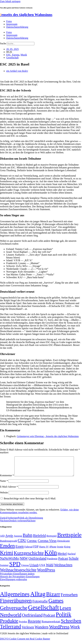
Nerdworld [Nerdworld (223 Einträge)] (11, 619)
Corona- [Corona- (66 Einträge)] (32, 544)
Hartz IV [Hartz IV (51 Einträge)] (44, 550)
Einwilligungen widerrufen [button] (14, 583)
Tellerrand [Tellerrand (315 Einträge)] (10, 630)
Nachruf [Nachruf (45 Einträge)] (71, 558)
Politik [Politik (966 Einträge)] (63, 618)
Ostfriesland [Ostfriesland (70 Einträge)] (32, 619)
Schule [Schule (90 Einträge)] (74, 562)
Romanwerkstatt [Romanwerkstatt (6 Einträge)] (51, 625)
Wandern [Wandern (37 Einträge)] (42, 631)
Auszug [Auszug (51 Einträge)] (18, 540)
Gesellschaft (12, 58)
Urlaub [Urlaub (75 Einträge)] (34, 569)
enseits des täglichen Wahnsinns (26, 15)
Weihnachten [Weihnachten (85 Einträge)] (63, 569)
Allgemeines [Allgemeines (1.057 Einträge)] (15, 598)
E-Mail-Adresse (9, 490)
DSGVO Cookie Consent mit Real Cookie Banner (25, 643)
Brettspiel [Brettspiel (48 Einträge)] (52, 540)
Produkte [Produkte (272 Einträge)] (9, 625)
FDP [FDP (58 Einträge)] (36, 550)
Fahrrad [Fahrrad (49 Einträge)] (29, 550)
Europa (16, 55)
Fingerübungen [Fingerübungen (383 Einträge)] (16, 604)
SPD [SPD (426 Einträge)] (15, 568)
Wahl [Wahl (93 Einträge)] (50, 569)
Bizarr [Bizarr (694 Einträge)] (53, 598)
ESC (9, 55)
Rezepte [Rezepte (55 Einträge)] (34, 625)
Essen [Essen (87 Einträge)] (20, 550)
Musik (24, 55)
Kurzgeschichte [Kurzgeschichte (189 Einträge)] (29, 557)
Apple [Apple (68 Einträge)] (9, 539)
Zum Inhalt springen (10, 1)
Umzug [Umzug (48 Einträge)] (25, 569)
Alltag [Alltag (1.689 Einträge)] (38, 598)
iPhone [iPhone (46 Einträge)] (53, 551)
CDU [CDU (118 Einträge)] (22, 544)
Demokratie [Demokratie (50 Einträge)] (63, 545)
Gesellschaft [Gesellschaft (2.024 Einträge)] (43, 611)
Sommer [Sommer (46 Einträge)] (4, 569)
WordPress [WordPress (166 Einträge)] (59, 630)
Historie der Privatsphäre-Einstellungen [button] (20, 580)
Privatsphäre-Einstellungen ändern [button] (17, 577)
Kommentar (7, 479)
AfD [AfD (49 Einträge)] (2, 540)
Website (4, 496)
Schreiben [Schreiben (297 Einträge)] (71, 625)
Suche (3, 43)
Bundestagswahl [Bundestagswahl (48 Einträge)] (9, 545)
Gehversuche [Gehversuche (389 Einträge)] (14, 612)
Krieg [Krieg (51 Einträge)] (67, 550)
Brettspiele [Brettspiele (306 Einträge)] (70, 539)
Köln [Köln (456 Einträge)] (51, 556)
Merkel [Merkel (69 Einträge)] (62, 557)
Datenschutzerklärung (17, 27)
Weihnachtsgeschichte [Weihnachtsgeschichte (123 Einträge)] (18, 574)
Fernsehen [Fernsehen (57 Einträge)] (69, 599)
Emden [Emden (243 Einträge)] (7, 550)
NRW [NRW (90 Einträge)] (24, 562)
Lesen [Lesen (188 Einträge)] (65, 612)
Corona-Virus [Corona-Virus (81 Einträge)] (47, 544)
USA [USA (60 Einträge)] (42, 569)
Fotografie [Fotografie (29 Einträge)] (40, 605)
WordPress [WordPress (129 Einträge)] (46, 574)
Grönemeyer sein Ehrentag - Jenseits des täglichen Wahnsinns (48, 436)
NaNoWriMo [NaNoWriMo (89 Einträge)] (9, 562)
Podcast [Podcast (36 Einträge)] (49, 619)
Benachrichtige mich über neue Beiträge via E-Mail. (30, 502)
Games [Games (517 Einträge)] (56, 604)
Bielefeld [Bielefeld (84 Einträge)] (39, 539)
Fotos (9, 21)
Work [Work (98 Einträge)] (75, 631)
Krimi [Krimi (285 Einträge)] (7, 557)
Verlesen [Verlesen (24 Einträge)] (28, 631)
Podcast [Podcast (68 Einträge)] (63, 562)
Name (4, 485)
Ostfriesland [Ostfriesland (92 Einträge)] (37, 562)
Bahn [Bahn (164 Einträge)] (27, 539)
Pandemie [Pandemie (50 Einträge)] (52, 562)
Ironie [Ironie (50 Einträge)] (60, 550)
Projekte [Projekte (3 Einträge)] (23, 625)
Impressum (12, 24)
